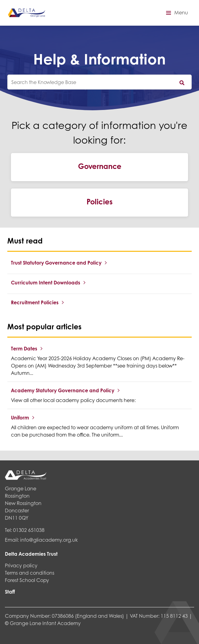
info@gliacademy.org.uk (49, 540)
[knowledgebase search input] (100, 82)
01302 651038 (29, 530)
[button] (176, 13)
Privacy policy (21, 565)
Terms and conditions (30, 573)
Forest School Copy (27, 580)
